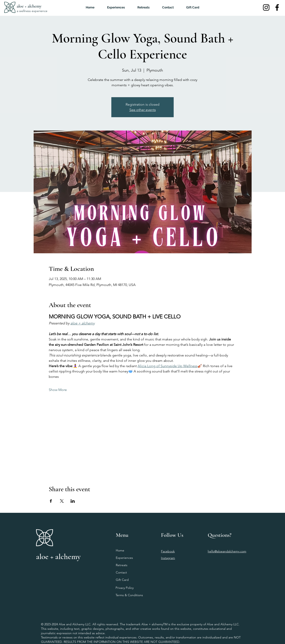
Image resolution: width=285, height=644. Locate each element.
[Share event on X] (62, 501)
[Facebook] (277, 7)
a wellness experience (32, 11)
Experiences (124, 558)
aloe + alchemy (29, 6)
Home (120, 550)
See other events (143, 110)
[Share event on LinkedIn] (73, 501)
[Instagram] (266, 7)
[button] (144, 7)
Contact (121, 572)
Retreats (122, 565)
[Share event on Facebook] (51, 501)
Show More (58, 390)
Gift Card (122, 580)
